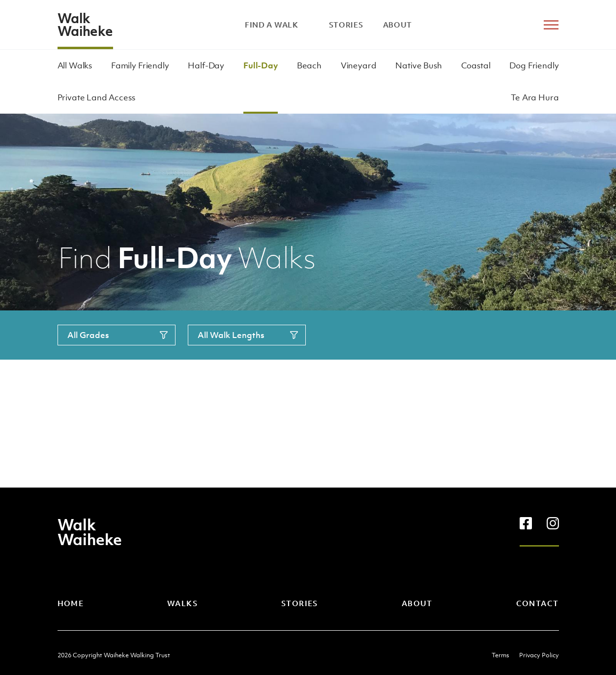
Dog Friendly (534, 65)
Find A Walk (277, 25)
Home (71, 603)
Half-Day (206, 65)
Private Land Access (96, 97)
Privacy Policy (539, 655)
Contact (538, 603)
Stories (346, 25)
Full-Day (261, 65)
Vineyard (359, 65)
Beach (309, 65)
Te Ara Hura (535, 97)
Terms (500, 655)
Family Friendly (140, 65)
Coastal (476, 65)
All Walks (75, 65)
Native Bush (418, 65)
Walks (182, 603)
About (398, 25)
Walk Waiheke (85, 25)
